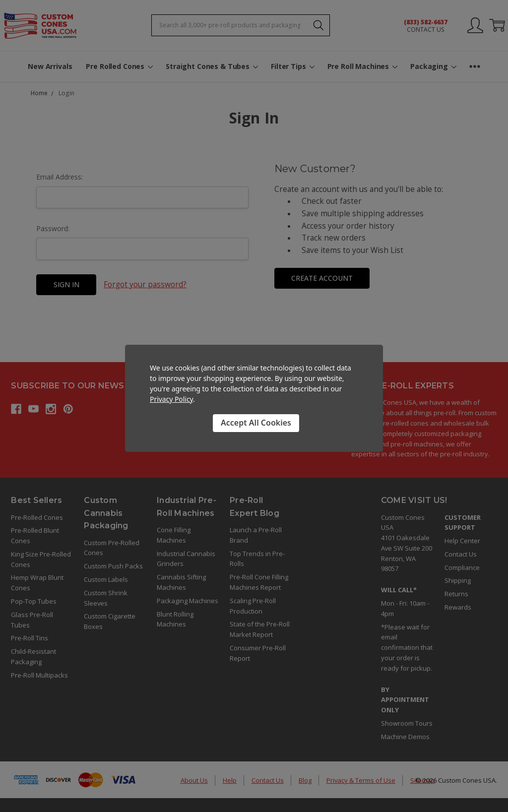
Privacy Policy (171, 399)
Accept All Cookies (256, 423)
